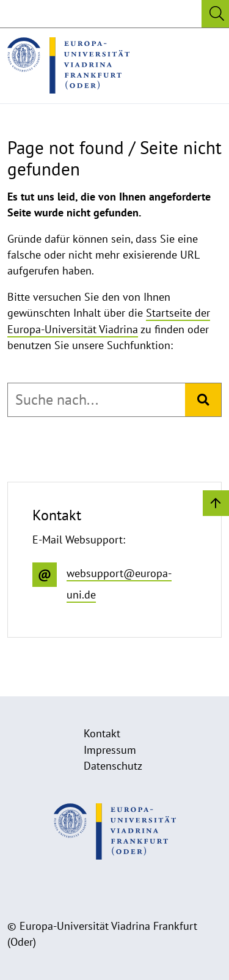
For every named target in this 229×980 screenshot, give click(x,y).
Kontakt (102, 733)
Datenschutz (113, 766)
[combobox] (96, 400)
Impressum (110, 750)
